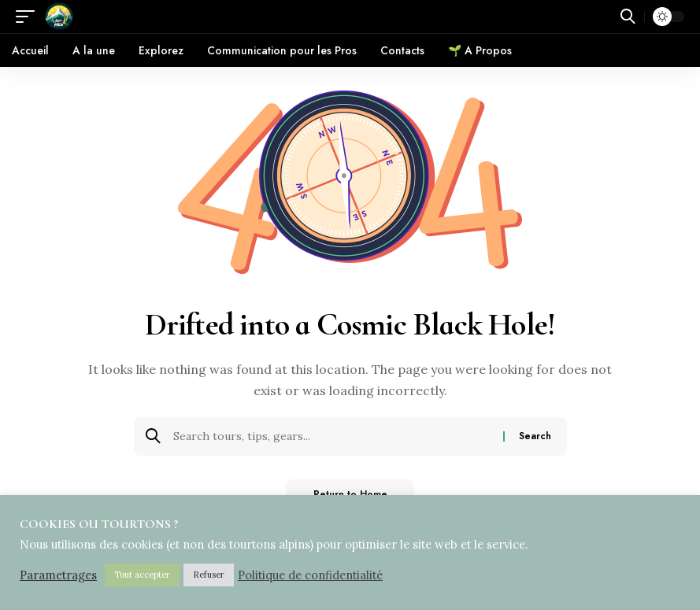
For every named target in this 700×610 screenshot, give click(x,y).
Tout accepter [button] (142, 575)
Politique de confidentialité (310, 575)
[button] (29, 17)
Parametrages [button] (58, 575)
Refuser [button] (209, 575)
